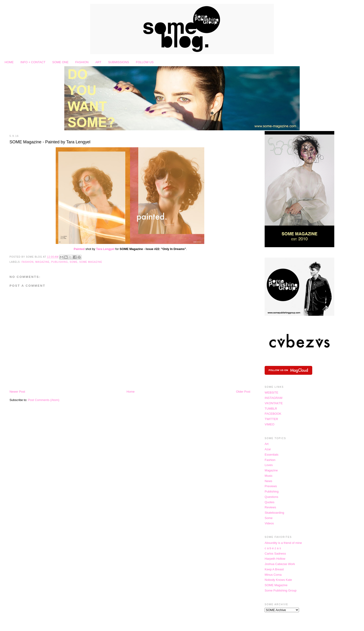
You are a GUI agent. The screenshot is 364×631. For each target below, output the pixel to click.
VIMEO (270, 424)
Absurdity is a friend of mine (283, 543)
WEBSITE (271, 393)
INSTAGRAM (273, 398)
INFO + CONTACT (33, 62)
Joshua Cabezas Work (280, 564)
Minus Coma (273, 575)
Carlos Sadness (275, 554)
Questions (271, 497)
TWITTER (271, 419)
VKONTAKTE (274, 403)
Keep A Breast (274, 569)
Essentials (271, 455)
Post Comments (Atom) (44, 400)
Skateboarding (274, 513)
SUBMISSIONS (119, 62)
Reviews (270, 507)
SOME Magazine (91, 262)
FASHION (82, 62)
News (268, 481)
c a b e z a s (273, 548)
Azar (268, 449)
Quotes (270, 502)
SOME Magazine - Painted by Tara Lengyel (50, 142)
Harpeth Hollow (275, 559)
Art (267, 444)
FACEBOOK (273, 414)
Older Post (243, 392)
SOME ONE (60, 62)
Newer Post (17, 392)
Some (74, 262)
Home (131, 392)
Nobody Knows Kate (278, 580)
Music (269, 476)
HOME (9, 62)
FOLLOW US (145, 62)
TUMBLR (271, 409)
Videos (269, 523)
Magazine (42, 262)
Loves (269, 465)
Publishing (60, 262)
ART (98, 62)
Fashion (28, 262)
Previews (271, 486)
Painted (79, 249)
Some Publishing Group (281, 590)
